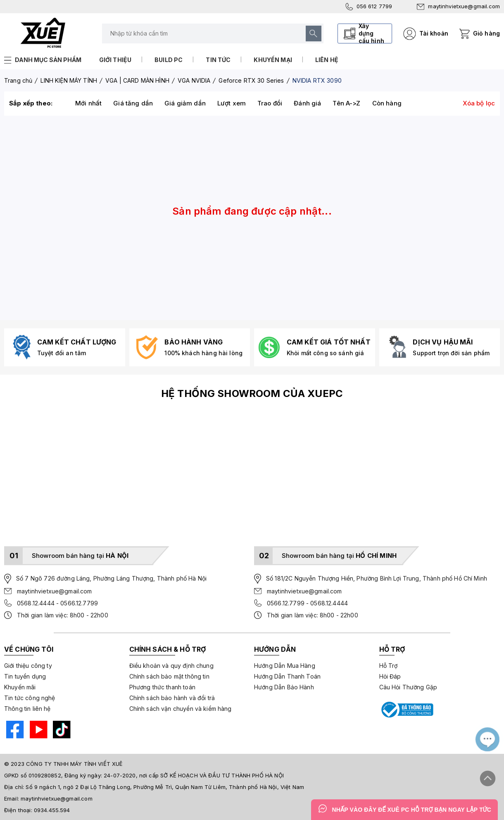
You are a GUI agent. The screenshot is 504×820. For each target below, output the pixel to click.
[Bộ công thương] (407, 710)
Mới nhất (88, 103)
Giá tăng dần (133, 103)
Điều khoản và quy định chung (171, 666)
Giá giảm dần (185, 103)
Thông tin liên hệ (27, 709)
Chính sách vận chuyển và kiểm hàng (181, 709)
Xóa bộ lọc (479, 103)
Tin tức (218, 60)
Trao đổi (270, 103)
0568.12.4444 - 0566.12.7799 (57, 603)
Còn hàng (387, 103)
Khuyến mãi (20, 687)
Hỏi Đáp (390, 676)
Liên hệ (327, 60)
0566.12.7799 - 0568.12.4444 (307, 603)
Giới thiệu (115, 60)
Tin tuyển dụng (25, 676)
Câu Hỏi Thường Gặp (408, 687)
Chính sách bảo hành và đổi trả (172, 698)
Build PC (169, 60)
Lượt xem (232, 103)
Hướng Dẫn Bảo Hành (284, 687)
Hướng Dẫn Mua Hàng (285, 666)
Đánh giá (307, 103)
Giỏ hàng (486, 33)
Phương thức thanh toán (162, 687)
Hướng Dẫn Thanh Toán (287, 676)
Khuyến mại (273, 60)
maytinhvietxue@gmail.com (458, 6)
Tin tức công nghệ (30, 698)
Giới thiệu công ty (28, 666)
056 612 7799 (369, 7)
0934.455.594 (52, 810)
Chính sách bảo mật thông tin (169, 676)
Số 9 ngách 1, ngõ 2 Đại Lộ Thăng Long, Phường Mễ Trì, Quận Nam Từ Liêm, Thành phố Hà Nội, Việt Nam (165, 787)
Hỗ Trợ (389, 666)
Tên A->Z (346, 103)
